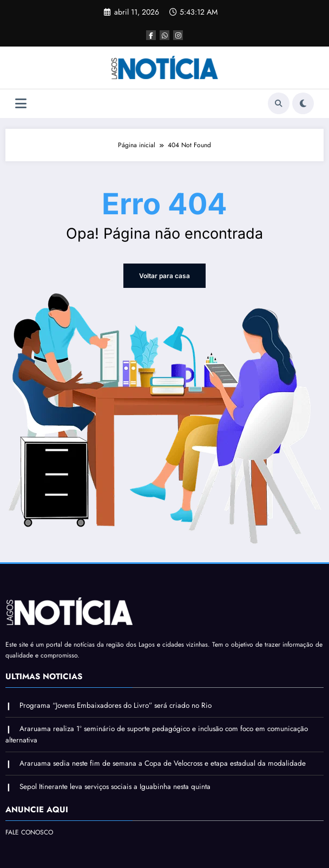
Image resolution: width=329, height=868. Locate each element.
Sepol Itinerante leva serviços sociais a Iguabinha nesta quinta (115, 787)
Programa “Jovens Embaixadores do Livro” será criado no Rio (116, 705)
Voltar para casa (164, 276)
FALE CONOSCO (29, 832)
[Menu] (21, 104)
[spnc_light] (303, 103)
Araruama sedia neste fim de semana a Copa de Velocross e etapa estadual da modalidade (163, 763)
